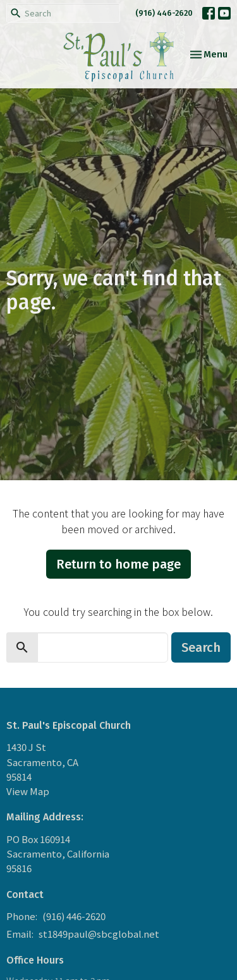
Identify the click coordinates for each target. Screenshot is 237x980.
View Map (28, 791)
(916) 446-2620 (164, 13)
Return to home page (118, 564)
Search (201, 647)
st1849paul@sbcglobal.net (99, 934)
